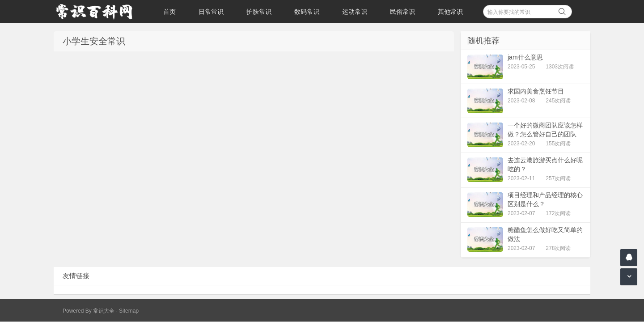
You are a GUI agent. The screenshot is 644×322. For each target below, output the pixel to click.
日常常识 (211, 12)
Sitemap (129, 311)
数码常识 (307, 12)
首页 (169, 12)
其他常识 (450, 12)
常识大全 (104, 311)
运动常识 (355, 12)
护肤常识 (259, 12)
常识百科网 (98, 12)
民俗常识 (402, 12)
